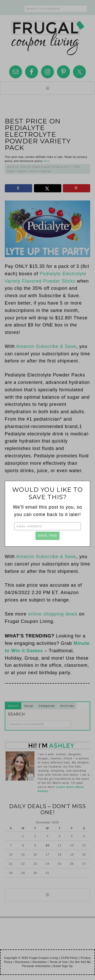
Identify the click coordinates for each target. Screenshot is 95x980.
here (47, 161)
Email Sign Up (63, 966)
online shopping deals (53, 614)
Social (29, 706)
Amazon (22, 171)
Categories (47, 706)
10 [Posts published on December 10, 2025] (47, 845)
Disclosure (22, 962)
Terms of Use (59, 962)
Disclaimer (40, 962)
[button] (48, 88)
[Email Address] (47, 526)
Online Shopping (40, 171)
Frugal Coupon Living (48, 36)
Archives (67, 706)
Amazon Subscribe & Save (46, 346)
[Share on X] (48, 188)
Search (13, 706)
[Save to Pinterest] (77, 188)
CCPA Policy (70, 958)
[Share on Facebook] (18, 188)
